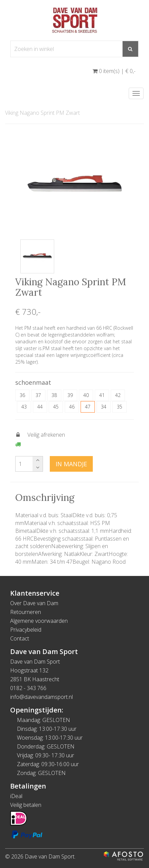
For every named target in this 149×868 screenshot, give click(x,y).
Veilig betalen (26, 805)
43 (24, 407)
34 (104, 407)
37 (38, 395)
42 (118, 395)
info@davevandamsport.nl (41, 697)
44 (40, 407)
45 (56, 407)
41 (102, 395)
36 (22, 395)
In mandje (71, 464)
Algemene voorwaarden (39, 621)
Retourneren (26, 612)
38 (54, 395)
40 (86, 395)
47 (88, 407)
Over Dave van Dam (34, 603)
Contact (20, 638)
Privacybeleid (26, 630)
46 (72, 407)
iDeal (16, 796)
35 (120, 407)
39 (70, 395)
